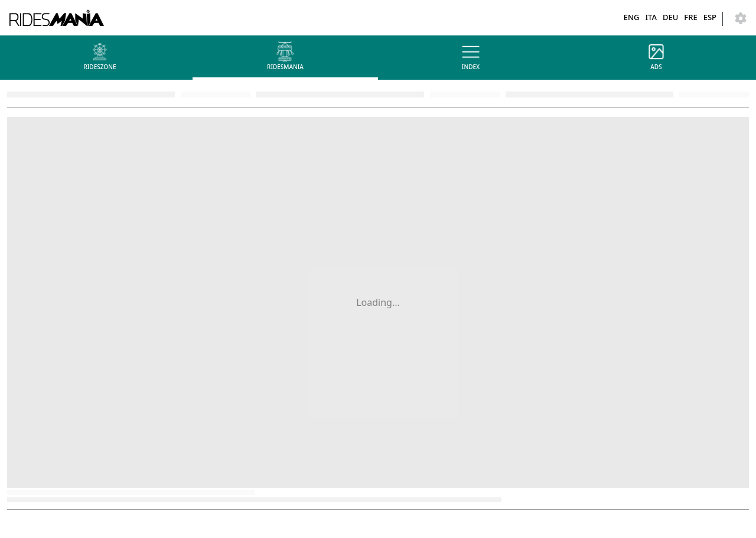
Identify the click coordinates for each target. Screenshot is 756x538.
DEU (670, 17)
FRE (690, 17)
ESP (710, 17)
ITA (651, 17)
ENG (632, 17)
